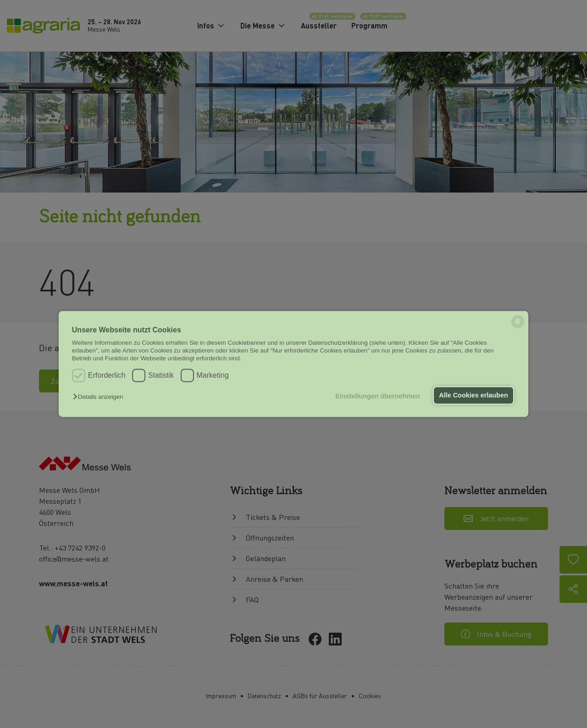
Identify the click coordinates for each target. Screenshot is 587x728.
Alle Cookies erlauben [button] (473, 395)
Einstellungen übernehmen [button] (378, 396)
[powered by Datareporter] (518, 328)
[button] (100, 397)
